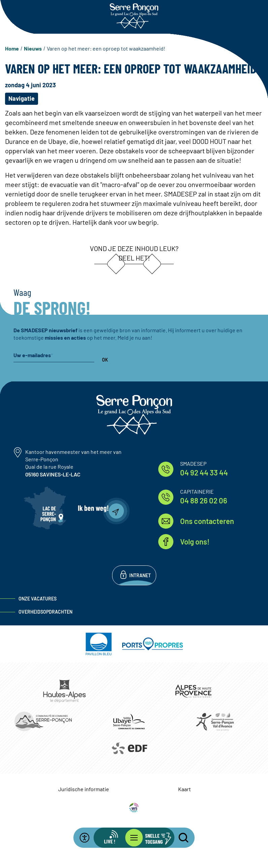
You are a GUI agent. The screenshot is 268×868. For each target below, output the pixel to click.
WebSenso (134, 808)
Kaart (185, 789)
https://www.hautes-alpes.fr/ (64, 691)
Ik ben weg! (93, 508)
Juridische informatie (84, 789)
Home (12, 48)
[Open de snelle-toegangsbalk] (154, 838)
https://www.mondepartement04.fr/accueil (193, 691)
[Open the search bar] (179, 838)
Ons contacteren (207, 521)
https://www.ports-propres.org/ (153, 644)
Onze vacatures (38, 599)
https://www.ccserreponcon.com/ (43, 721)
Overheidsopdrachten (45, 612)
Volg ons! (195, 541)
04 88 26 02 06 (204, 500)
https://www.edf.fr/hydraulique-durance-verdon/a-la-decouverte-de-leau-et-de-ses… (129, 748)
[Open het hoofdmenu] (134, 838)
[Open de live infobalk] (114, 838)
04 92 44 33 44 (204, 472)
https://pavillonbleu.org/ (99, 644)
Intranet (140, 575)
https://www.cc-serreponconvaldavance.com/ (215, 721)
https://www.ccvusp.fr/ (129, 721)
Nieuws (33, 48)
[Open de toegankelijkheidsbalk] (89, 838)
